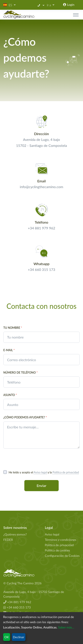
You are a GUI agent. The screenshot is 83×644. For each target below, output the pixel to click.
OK (7, 637)
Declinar (18, 637)
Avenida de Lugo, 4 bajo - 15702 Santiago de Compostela (34, 594)
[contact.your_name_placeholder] (41, 337)
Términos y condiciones (61, 540)
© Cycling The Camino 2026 (22, 583)
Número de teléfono (20, 372)
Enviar (42, 485)
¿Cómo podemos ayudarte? (25, 417)
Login (69, 5)
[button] (9, 5)
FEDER (8, 540)
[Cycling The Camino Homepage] (41, 573)
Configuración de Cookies (62, 556)
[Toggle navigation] (76, 15)
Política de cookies (58, 550)
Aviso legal (40, 472)
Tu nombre (13, 328)
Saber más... (66, 627)
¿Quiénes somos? (15, 534)
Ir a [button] (49, 5)
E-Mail (9, 350)
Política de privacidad (66, 472)
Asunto (10, 395)
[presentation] (37, 459)
